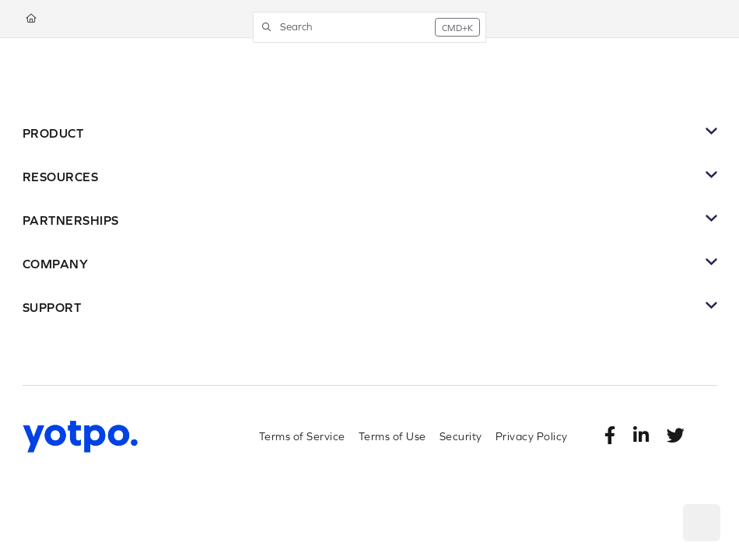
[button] (369, 27)
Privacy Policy (532, 436)
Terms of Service (302, 436)
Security (461, 436)
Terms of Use (392, 436)
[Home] (31, 19)
